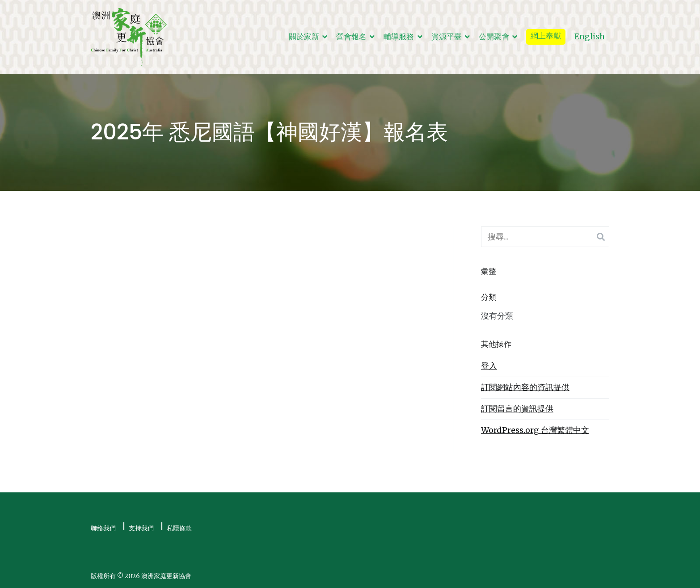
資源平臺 (447, 37)
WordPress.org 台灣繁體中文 (535, 430)
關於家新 (304, 37)
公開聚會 (494, 37)
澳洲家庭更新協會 (166, 576)
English (590, 37)
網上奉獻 (546, 36)
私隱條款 (179, 528)
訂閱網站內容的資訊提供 (525, 387)
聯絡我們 (103, 528)
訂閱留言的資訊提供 (517, 409)
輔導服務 (399, 37)
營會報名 (351, 37)
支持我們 (141, 528)
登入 (489, 366)
